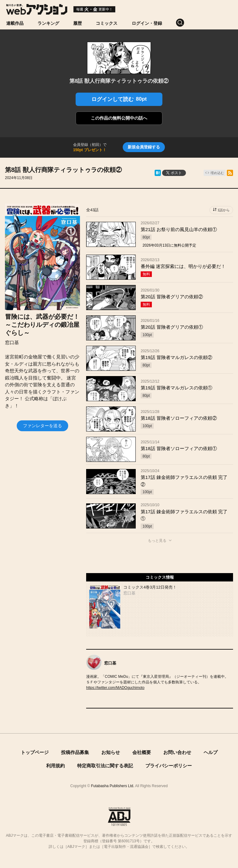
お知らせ (111, 752)
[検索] (187, 23)
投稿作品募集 (75, 752)
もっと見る (157, 541)
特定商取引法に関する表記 (105, 766)
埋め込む (217, 173)
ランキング (48, 23)
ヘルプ (211, 752)
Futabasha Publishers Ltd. (113, 786)
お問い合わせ (177, 752)
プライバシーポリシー (169, 766)
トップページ (35, 752)
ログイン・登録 (147, 23)
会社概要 (142, 752)
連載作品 (15, 23)
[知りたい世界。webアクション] (37, 12)
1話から (224, 210)
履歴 (77, 23)
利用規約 (55, 766)
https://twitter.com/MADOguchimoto (115, 688)
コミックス (107, 23)
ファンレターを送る (42, 426)
